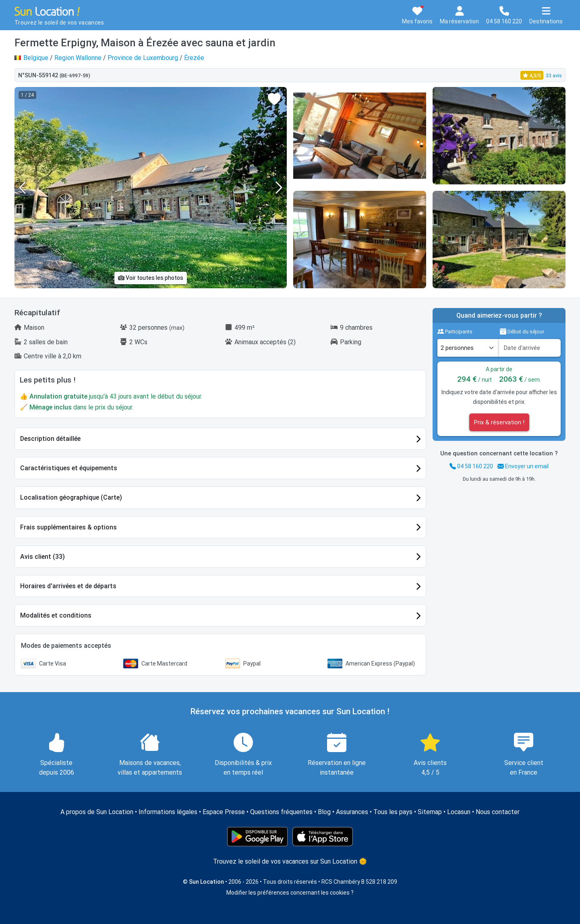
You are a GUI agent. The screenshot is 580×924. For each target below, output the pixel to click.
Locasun (459, 812)
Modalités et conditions (56, 615)
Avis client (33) (42, 557)
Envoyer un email (523, 466)
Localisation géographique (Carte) (71, 497)
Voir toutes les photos (151, 278)
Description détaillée (50, 439)
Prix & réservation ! (499, 422)
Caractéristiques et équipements (69, 468)
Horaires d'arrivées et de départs (68, 586)
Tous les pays (393, 812)
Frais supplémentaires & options (68, 527)
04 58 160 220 (471, 466)
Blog (324, 812)
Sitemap (430, 812)
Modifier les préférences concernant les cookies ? (290, 893)
